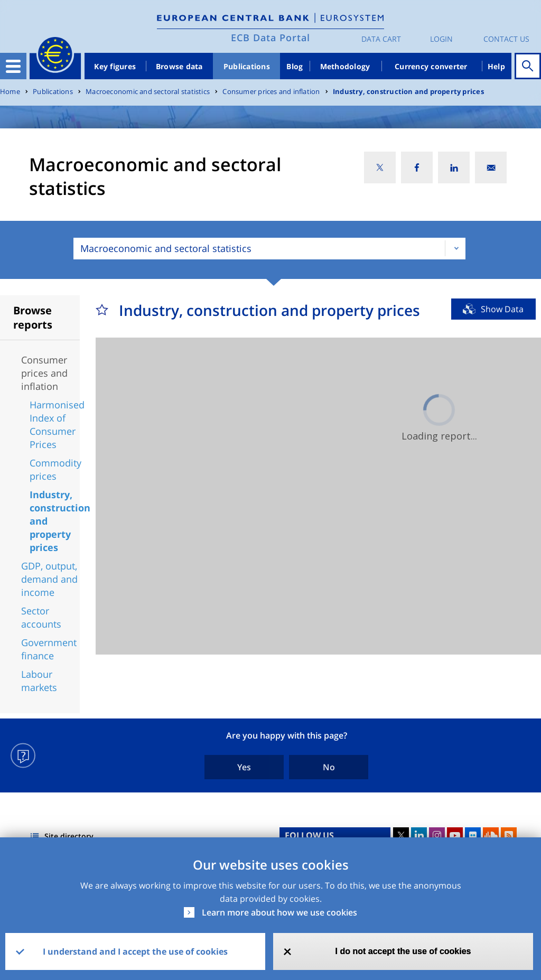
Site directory (69, 836)
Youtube (455, 835)
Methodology (345, 66)
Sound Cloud (491, 835)
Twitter (401, 835)
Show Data (502, 309)
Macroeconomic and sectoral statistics (148, 92)
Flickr (473, 835)
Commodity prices (55, 469)
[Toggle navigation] (13, 66)
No (329, 767)
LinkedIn (419, 835)
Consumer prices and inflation (271, 92)
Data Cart (381, 39)
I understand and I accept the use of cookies (135, 951)
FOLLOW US (309, 835)
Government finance (49, 649)
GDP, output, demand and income (49, 579)
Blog (295, 66)
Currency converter (431, 66)
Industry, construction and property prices (408, 92)
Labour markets (39, 681)
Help (496, 66)
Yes (244, 767)
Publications (247, 66)
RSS (509, 835)
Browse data (179, 66)
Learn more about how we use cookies (279, 912)
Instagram (437, 835)
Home (10, 92)
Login (441, 39)
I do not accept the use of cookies (403, 951)
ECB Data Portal (270, 38)
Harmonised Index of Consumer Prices (57, 424)
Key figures (115, 66)
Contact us (506, 39)
